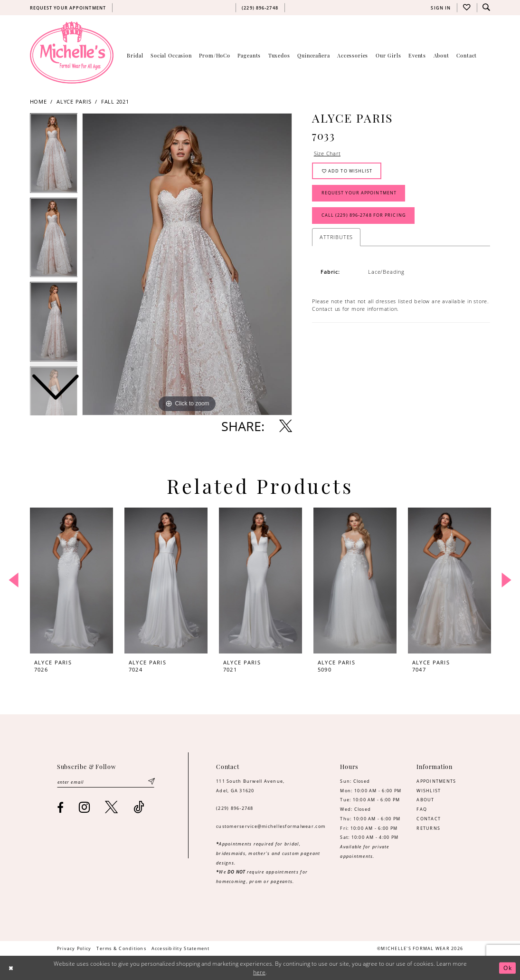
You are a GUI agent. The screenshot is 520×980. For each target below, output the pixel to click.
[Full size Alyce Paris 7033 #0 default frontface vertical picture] (187, 264)
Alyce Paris (74, 102)
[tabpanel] (187, 264)
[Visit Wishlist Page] (467, 8)
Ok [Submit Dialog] (508, 968)
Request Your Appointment (359, 193)
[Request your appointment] (68, 8)
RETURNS (428, 828)
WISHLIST (429, 791)
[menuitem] (68, 8)
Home (38, 102)
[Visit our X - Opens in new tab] (112, 807)
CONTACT (429, 819)
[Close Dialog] (11, 968)
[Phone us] (260, 8)
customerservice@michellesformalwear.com (271, 826)
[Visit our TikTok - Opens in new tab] (139, 807)
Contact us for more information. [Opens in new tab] (355, 309)
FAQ (422, 809)
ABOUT (425, 800)
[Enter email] (106, 782)
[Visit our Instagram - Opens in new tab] (85, 807)
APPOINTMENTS (436, 781)
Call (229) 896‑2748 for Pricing (364, 216)
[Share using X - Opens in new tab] (286, 426)
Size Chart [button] (327, 154)
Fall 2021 (115, 102)
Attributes (336, 237)
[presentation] (72, 581)
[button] (441, 8)
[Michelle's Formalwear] (72, 52)
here (259, 972)
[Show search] (487, 8)
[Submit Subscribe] (152, 782)
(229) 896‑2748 (235, 808)
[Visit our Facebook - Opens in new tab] (61, 807)
